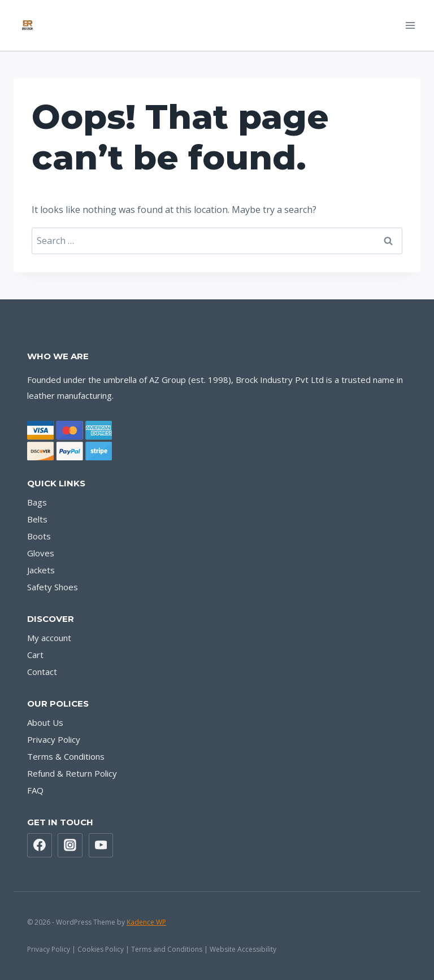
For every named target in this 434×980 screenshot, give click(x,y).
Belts (37, 519)
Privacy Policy (54, 739)
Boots (39, 536)
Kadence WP (146, 922)
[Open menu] (410, 25)
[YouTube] (101, 846)
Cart (35, 655)
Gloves (41, 553)
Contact (42, 672)
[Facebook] (40, 846)
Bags (37, 502)
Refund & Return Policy (72, 773)
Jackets (41, 570)
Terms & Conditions (66, 756)
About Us (45, 722)
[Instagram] (70, 846)
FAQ (35, 790)
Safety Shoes (53, 587)
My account (49, 638)
